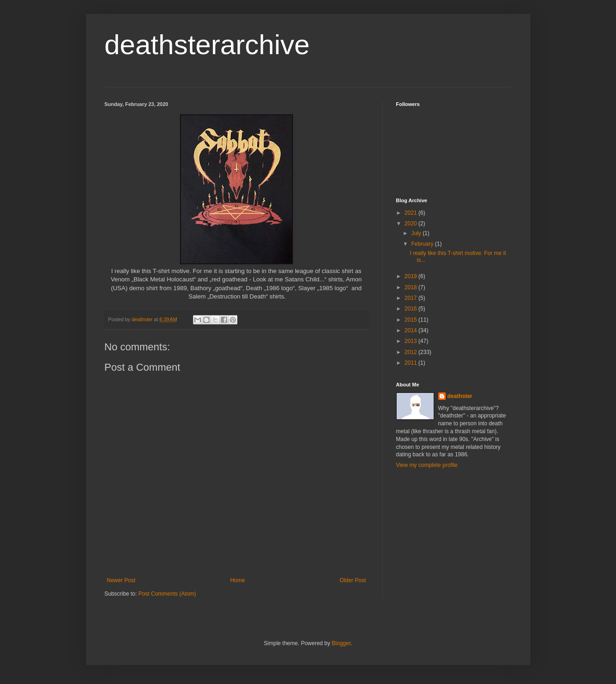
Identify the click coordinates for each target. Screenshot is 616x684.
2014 (411, 330)
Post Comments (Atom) (167, 594)
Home (237, 580)
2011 (411, 363)
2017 (411, 298)
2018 (411, 287)
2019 (411, 276)
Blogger (341, 643)
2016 (411, 309)
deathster (460, 396)
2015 (411, 320)
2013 (411, 341)
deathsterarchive (207, 45)
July (417, 233)
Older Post (353, 580)
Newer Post (121, 580)
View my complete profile (427, 465)
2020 (411, 224)
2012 (411, 352)
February (423, 244)
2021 (411, 213)
